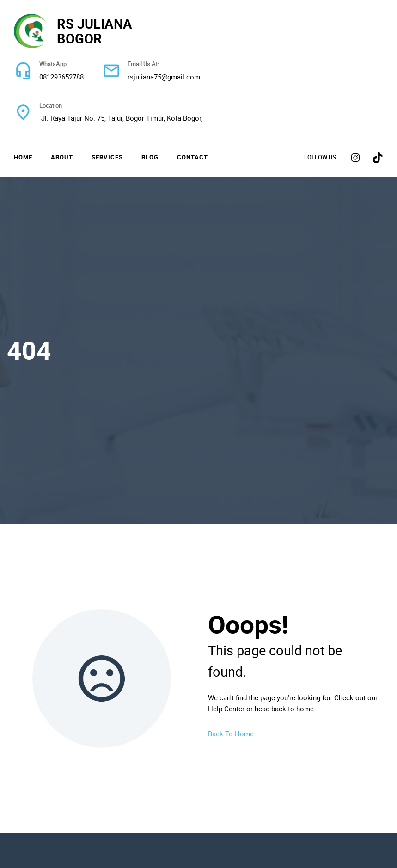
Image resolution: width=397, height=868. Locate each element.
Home (23, 157)
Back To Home (231, 734)
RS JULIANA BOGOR (95, 31)
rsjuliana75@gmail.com (164, 77)
